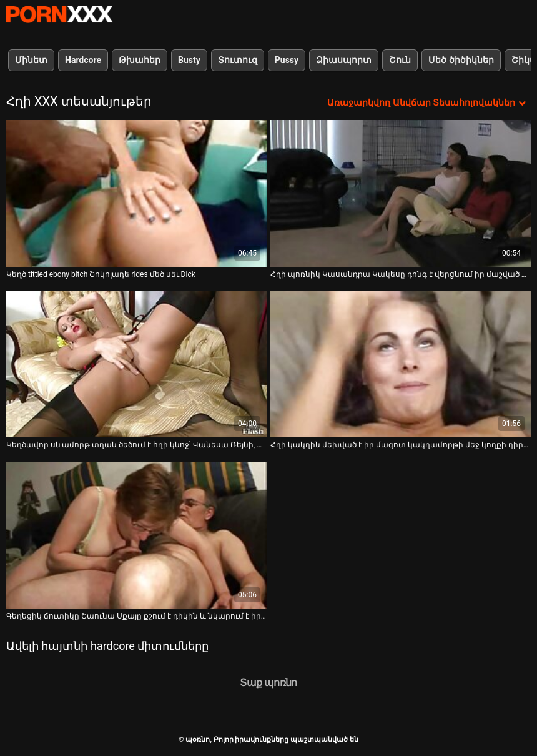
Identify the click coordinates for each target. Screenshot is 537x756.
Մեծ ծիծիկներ (461, 60)
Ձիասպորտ (344, 60)
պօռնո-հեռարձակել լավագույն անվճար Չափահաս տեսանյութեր (59, 14)
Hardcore (83, 60)
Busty (189, 60)
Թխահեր (140, 60)
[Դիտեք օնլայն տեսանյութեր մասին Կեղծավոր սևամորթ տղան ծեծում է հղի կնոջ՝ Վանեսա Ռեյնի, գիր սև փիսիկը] (136, 365)
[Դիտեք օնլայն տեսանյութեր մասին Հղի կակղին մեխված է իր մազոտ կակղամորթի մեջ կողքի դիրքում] (401, 365)
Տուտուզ (238, 60)
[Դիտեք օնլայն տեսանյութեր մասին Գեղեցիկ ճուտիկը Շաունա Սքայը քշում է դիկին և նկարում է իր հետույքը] (136, 535)
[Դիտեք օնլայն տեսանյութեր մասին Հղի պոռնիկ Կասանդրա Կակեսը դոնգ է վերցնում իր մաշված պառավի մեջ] (401, 193)
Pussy (287, 60)
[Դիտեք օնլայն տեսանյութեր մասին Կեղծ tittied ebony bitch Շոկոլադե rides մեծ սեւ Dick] (136, 193)
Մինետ (31, 60)
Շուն (400, 60)
